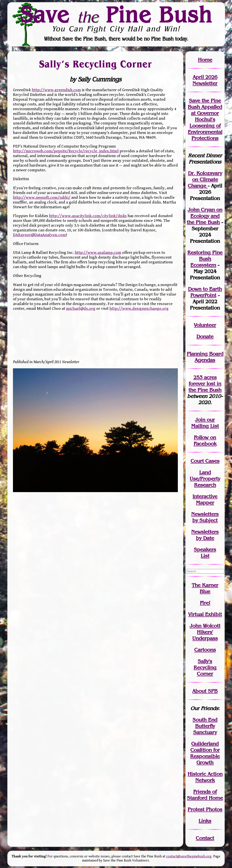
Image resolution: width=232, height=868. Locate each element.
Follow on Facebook (205, 440)
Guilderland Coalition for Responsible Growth (205, 753)
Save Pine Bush (116, 14)
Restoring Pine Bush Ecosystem (205, 259)
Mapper (205, 503)
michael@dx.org (81, 308)
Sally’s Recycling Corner (95, 64)
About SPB (205, 691)
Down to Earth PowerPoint (205, 292)
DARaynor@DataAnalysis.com (39, 235)
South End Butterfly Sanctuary (205, 726)
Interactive (205, 496)
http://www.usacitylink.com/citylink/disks (88, 216)
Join (200, 420)
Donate (205, 336)
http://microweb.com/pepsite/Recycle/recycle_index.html (66, 151)
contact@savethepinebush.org (189, 856)
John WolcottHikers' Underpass (205, 632)
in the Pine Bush (205, 387)
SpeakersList (205, 553)
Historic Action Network (205, 777)
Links (205, 821)
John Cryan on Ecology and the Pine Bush (204, 216)
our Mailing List (205, 423)
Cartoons (205, 650)
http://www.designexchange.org (139, 308)
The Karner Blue (205, 588)
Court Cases (205, 461)
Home (205, 60)
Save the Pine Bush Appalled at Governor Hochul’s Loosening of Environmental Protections (205, 119)
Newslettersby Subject (205, 517)
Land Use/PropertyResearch (205, 479)
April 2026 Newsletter (205, 80)
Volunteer (205, 325)
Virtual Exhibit (205, 614)
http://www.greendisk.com (56, 90)
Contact (205, 838)
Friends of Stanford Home (205, 795)
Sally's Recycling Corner (205, 667)
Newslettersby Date (205, 535)
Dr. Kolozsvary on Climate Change (205, 179)
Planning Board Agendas (205, 357)
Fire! (205, 603)
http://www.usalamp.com (98, 253)
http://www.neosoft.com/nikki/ (42, 197)
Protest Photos (205, 809)
